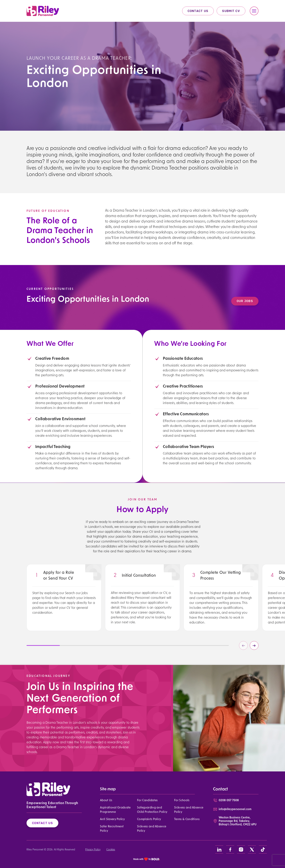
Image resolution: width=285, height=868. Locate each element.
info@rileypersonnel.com (235, 809)
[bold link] (147, 859)
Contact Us (198, 11)
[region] (64, 608)
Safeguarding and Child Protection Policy (152, 810)
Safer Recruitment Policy (112, 829)
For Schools (182, 800)
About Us (106, 800)
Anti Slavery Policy (112, 819)
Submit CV (231, 11)
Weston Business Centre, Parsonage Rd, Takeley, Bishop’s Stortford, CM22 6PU (238, 821)
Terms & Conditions (187, 819)
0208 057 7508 (229, 800)
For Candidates (147, 800)
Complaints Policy (149, 819)
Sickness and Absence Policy (189, 810)
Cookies (111, 850)
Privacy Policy (93, 850)
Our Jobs (249, 301)
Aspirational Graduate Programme (115, 810)
